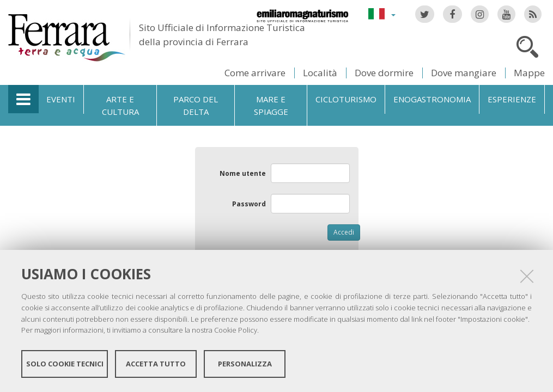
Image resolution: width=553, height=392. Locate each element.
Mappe (529, 73)
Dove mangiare (464, 73)
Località (320, 73)
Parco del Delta (196, 105)
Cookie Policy (236, 330)
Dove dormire (384, 73)
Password (249, 204)
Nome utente (243, 173)
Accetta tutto (156, 364)
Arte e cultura (120, 105)
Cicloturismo (346, 99)
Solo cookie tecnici (65, 364)
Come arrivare (255, 73)
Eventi (61, 99)
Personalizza (245, 364)
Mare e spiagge (271, 105)
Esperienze (512, 99)
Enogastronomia (432, 99)
